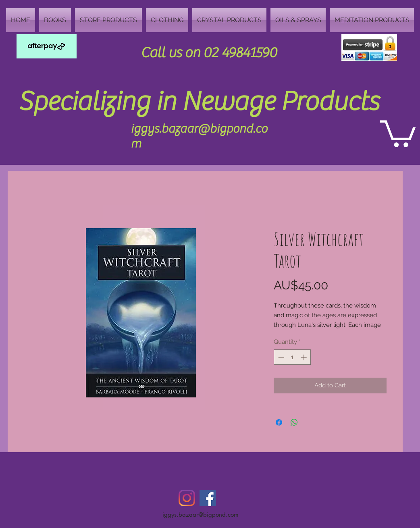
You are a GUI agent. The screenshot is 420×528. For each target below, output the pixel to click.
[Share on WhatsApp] (294, 422)
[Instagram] (187, 498)
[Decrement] (280, 357)
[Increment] (305, 357)
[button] (398, 132)
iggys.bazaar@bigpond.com (201, 514)
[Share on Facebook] (279, 422)
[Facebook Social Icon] (208, 498)
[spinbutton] (292, 357)
